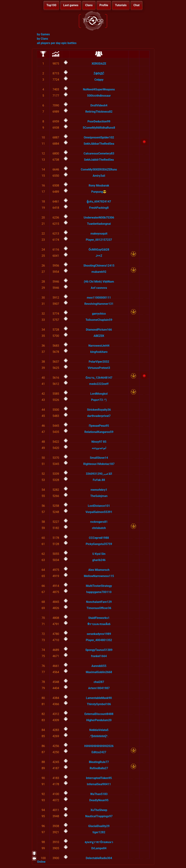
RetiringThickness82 (99, 112)
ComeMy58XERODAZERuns (99, 170)
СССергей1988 (99, 538)
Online (41, 862)
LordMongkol (99, 394)
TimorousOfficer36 (99, 608)
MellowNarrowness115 (99, 576)
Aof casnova (99, 288)
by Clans (42, 39)
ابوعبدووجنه (99, 448)
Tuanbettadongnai (99, 224)
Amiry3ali (99, 176)
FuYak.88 (99, 480)
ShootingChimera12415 (99, 266)
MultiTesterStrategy (99, 586)
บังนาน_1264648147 (99, 378)
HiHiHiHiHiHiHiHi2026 (99, 746)
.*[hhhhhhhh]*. (99, 736)
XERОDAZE (99, 64)
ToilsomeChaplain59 (99, 320)
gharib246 (99, 560)
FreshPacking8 (99, 208)
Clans (89, 5)
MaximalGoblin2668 (99, 672)
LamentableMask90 (99, 698)
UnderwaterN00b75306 (99, 218)
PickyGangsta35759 (99, 544)
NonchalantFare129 (99, 602)
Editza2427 (99, 752)
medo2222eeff (99, 384)
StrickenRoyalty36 (99, 410)
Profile (104, 5)
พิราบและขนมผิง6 (99, 624)
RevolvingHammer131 (99, 304)
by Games (43, 34)
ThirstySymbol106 (99, 704)
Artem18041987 (99, 688)
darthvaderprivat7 (99, 416)
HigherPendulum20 (99, 720)
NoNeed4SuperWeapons (99, 89)
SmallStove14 (99, 458)
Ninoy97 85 (99, 442)
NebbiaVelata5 (99, 730)
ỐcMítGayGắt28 (99, 250)
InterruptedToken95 (99, 778)
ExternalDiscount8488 (99, 714)
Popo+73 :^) (99, 400)
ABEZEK (99, 336)
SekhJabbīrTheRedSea (99, 160)
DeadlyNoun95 (99, 800)
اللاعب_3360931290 (99, 474)
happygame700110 (99, 592)
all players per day (49, 43)
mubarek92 (99, 272)
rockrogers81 (99, 522)
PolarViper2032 (99, 362)
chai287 (99, 682)
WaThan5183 (99, 794)
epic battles (69, 43)
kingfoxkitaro (99, 352)
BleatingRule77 (99, 762)
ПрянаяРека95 (99, 426)
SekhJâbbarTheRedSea (99, 144)
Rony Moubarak (99, 186)
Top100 (51, 5)
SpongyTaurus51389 (99, 650)
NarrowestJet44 (99, 346)
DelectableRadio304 (99, 858)
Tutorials (121, 5)
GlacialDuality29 (99, 826)
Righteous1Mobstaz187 (99, 464)
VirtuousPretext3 (99, 368)
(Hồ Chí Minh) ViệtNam (99, 282)
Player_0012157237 (99, 240)
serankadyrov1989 (99, 634)
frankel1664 (99, 656)
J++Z (99, 256)
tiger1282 (99, 832)
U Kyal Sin (99, 554)
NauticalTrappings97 (99, 816)
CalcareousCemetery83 (99, 153)
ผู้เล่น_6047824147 (99, 202)
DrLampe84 (99, 848)
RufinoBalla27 (99, 768)
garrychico (99, 314)
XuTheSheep (99, 810)
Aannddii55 (99, 666)
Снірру (99, 80)
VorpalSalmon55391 (99, 512)
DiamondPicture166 (99, 330)
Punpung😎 (99, 192)
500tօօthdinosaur (99, 96)
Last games (71, 5)
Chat (137, 5)
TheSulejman (99, 496)
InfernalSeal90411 (99, 784)
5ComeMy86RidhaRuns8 (99, 128)
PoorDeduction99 (99, 121)
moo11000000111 (99, 298)
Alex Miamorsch (99, 570)
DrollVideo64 (99, 105)
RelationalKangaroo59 (99, 432)
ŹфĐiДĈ (99, 73)
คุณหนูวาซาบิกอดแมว (99, 842)
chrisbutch (99, 528)
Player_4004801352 (99, 640)
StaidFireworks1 (99, 618)
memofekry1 (99, 490)
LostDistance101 (99, 506)
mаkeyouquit (99, 234)
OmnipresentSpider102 (99, 137)
